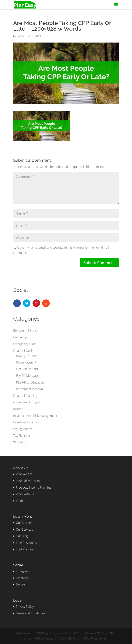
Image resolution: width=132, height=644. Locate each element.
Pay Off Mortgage (28, 376)
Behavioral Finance (26, 331)
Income (18, 409)
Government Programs (28, 402)
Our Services (24, 529)
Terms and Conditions (31, 613)
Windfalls (19, 442)
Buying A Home (26, 356)
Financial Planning (25, 396)
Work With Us (25, 494)
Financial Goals (23, 351)
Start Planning (25, 549)
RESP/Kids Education (30, 382)
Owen (20, 36)
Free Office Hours (28, 481)
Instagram (22, 571)
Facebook (22, 578)
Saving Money (22, 429)
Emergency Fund (24, 344)
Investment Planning (27, 422)
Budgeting (20, 337)
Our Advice (23, 523)
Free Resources (26, 543)
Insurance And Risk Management (35, 416)
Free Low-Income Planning (34, 487)
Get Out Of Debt (27, 369)
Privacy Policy (25, 607)
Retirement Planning (30, 389)
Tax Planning (22, 436)
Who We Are (24, 474)
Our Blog (22, 536)
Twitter (21, 585)
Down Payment (26, 362)
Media (20, 501)
